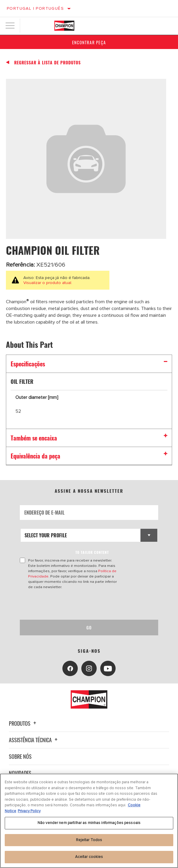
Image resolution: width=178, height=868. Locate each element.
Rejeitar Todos (89, 840)
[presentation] (69, 605)
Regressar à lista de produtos (47, 63)
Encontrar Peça (89, 42)
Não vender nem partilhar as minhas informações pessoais (89, 823)
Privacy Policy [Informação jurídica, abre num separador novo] (29, 811)
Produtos (23, 723)
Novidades (20, 773)
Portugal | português (35, 8)
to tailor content (92, 552)
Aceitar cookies (89, 857)
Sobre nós (20, 756)
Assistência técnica (34, 740)
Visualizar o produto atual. (48, 283)
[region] (89, 821)
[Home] (64, 26)
